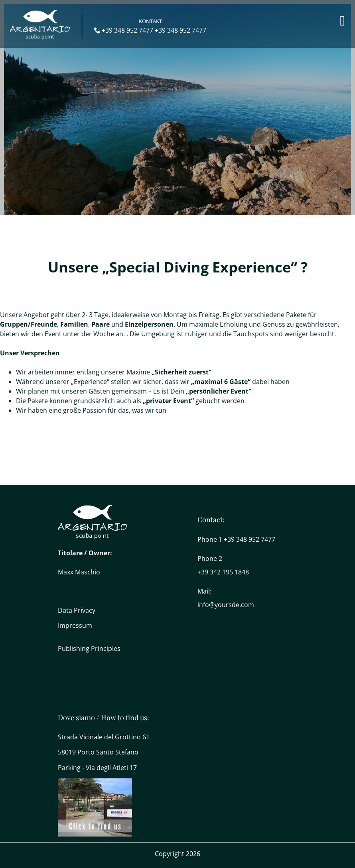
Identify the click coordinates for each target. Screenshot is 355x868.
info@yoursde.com (226, 605)
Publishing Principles (89, 649)
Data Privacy (77, 610)
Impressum (75, 625)
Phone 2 (210, 558)
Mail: (204, 591)
